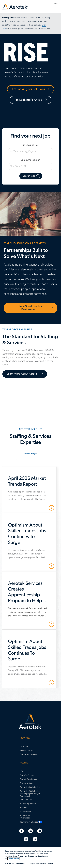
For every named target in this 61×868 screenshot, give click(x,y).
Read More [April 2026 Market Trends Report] (43, 508)
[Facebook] (21, 831)
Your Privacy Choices (29, 822)
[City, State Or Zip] (30, 166)
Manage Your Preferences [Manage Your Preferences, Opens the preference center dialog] (15, 864)
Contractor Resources (29, 754)
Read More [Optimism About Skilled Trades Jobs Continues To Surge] (43, 566)
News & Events (26, 751)
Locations (24, 747)
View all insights (30, 454)
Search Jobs (29, 176)
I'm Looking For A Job (28, 100)
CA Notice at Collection (30, 787)
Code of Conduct (27, 775)
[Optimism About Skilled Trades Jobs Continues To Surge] (31, 535)
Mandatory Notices (28, 804)
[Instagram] (35, 839)
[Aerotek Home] (30, 722)
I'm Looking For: (30, 145)
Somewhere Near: (31, 160)
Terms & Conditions (28, 779)
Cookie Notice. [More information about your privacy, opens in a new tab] (14, 859)
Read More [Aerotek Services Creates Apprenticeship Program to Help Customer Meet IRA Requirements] (43, 624)
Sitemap (23, 808)
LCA (22, 771)
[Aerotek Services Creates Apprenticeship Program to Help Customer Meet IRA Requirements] (31, 594)
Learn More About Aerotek (23, 374)
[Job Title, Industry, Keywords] (30, 152)
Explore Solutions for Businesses (28, 308)
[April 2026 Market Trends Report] (31, 483)
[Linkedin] (31, 831)
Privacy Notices (26, 783)
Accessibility (25, 812)
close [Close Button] (54, 17)
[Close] (57, 851)
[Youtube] (40, 831)
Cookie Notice (26, 800)
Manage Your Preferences (25, 817)
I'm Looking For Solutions (28, 89)
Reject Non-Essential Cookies (42, 864)
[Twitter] (26, 839)
